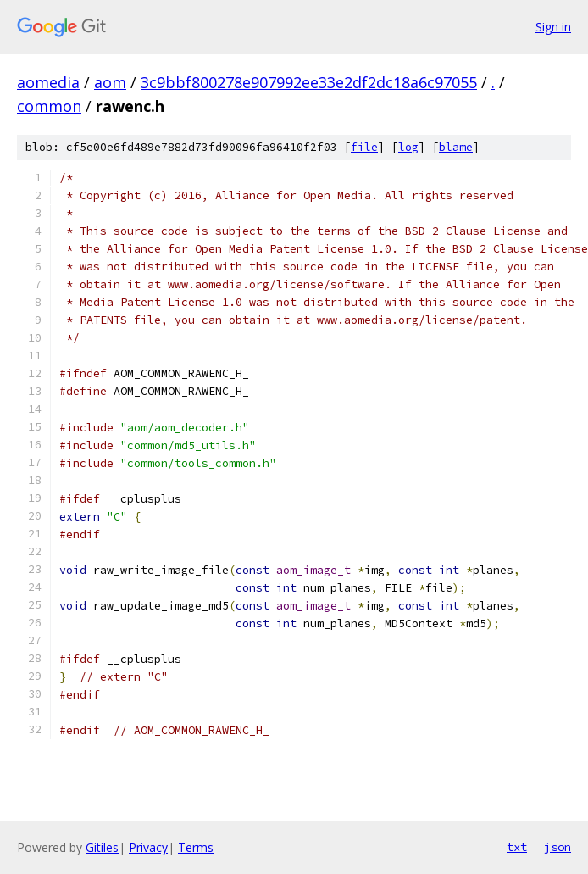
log (408, 147)
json (557, 847)
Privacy (148, 847)
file (364, 147)
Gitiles (102, 847)
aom (110, 82)
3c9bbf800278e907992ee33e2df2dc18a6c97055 (309, 82)
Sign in (553, 27)
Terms (196, 847)
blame (456, 147)
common (49, 106)
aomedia (48, 82)
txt (517, 847)
